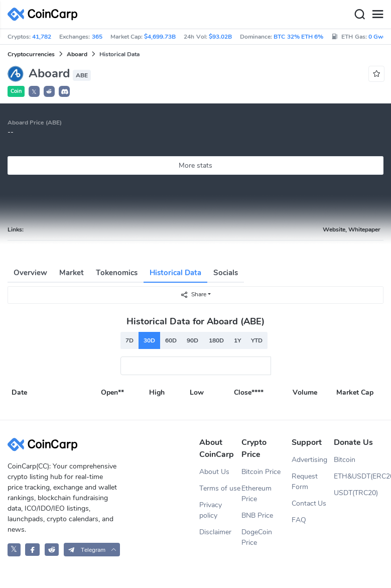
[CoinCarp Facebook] (32, 550)
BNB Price (257, 515)
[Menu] (377, 15)
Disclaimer (215, 532)
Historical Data (175, 273)
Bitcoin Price (261, 472)
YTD (257, 340)
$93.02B (220, 37)
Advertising (309, 460)
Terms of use (220, 488)
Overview (30, 273)
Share (193, 295)
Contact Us (309, 503)
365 (97, 37)
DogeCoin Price (257, 537)
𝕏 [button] (34, 92)
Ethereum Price (256, 494)
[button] (49, 91)
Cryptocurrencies (31, 54)
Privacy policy (211, 510)
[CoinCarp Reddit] (52, 550)
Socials (226, 273)
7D (129, 340)
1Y (237, 340)
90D (192, 340)
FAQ (299, 520)
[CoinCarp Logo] (45, 14)
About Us (214, 472)
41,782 (42, 37)
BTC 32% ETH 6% (298, 37)
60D (171, 340)
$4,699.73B (160, 37)
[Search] (359, 15)
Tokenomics (117, 273)
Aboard (77, 54)
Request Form (305, 482)
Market (72, 273)
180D (216, 340)
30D (149, 340)
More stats (195, 165)
